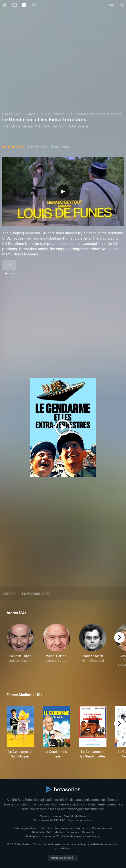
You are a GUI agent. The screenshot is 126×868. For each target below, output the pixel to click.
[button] (20, 648)
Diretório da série (50, 816)
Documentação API (46, 820)
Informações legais (26, 828)
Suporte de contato (80, 820)
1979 (43, 114)
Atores (9, 594)
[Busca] (122, 5)
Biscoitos (46, 828)
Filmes (31, 114)
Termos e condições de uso (72, 828)
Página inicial (12, 114)
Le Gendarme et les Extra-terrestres (95, 114)
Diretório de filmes (75, 816)
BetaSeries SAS (42, 832)
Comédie (58, 114)
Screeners (73, 832)
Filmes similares (36, 594)
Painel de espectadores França (81, 836)
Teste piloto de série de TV (42, 836)
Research (88, 832)
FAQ (63, 820)
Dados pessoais (102, 828)
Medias (59, 832)
